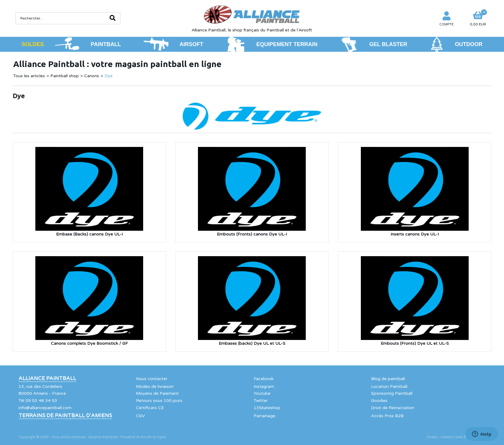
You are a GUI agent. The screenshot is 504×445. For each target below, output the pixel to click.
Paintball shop (65, 76)
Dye (109, 76)
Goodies (379, 401)
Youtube (262, 393)
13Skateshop (267, 408)
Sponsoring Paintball (392, 393)
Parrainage (264, 416)
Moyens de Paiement (157, 393)
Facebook (264, 379)
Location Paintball (389, 386)
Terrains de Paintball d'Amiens (65, 416)
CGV (140, 416)
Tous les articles (29, 76)
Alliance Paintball (47, 379)
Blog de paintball (388, 379)
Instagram (264, 386)
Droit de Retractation (393, 408)
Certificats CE (150, 408)
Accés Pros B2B (387, 416)
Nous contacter (152, 379)
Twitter (261, 401)
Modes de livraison (155, 386)
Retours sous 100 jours (159, 401)
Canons (92, 76)
